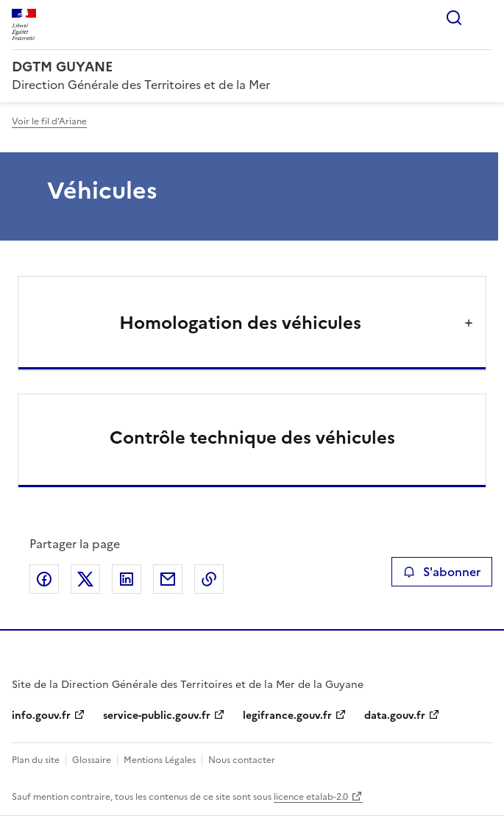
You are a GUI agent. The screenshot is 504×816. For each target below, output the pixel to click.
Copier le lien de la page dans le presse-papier (209, 579)
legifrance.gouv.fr (287, 716)
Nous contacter (242, 760)
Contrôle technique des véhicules (252, 438)
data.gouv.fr (395, 716)
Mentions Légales (160, 760)
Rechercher (454, 18)
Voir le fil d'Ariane (49, 121)
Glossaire (92, 760)
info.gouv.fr (41, 716)
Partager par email (168, 579)
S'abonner (442, 572)
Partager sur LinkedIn (127, 579)
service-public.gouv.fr (157, 716)
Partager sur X (85, 579)
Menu (483, 18)
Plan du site (36, 760)
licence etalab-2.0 (311, 797)
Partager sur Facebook (44, 579)
